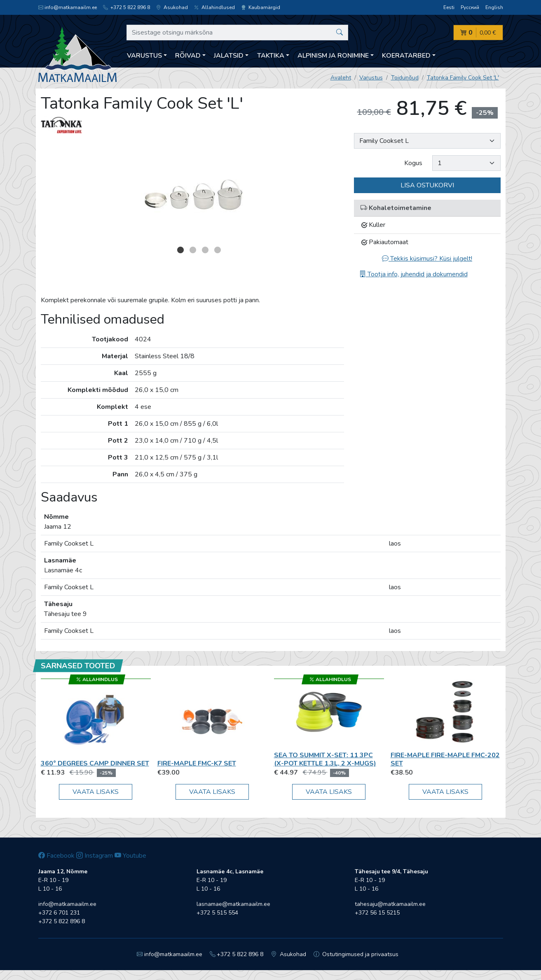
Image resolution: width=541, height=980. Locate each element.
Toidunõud (405, 78)
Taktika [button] (271, 56)
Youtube (130, 856)
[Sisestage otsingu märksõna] (238, 33)
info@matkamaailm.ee (68, 7)
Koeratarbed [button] (406, 56)
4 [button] (218, 250)
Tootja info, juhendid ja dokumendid (413, 274)
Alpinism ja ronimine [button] (333, 56)
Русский (470, 7)
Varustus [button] (144, 56)
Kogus (413, 163)
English (494, 7)
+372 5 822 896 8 (126, 7)
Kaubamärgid (261, 7)
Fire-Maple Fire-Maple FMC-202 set (445, 759)
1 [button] (180, 250)
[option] (192, 191)
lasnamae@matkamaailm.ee (233, 904)
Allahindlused (214, 7)
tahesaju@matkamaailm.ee (390, 904)
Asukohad (172, 7)
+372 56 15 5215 (377, 913)
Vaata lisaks (96, 792)
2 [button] (193, 250)
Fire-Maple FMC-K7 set (197, 763)
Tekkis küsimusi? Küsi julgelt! (427, 259)
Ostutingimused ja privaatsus (356, 954)
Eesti (449, 7)
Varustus (371, 78)
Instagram (95, 856)
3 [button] (205, 250)
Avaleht (341, 78)
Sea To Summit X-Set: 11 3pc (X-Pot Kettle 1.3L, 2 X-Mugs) (325, 759)
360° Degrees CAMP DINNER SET (95, 763)
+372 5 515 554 (217, 913)
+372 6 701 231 (59, 913)
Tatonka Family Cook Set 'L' (463, 78)
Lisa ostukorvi (427, 185)
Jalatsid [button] (229, 56)
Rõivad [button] (188, 56)
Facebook (56, 856)
